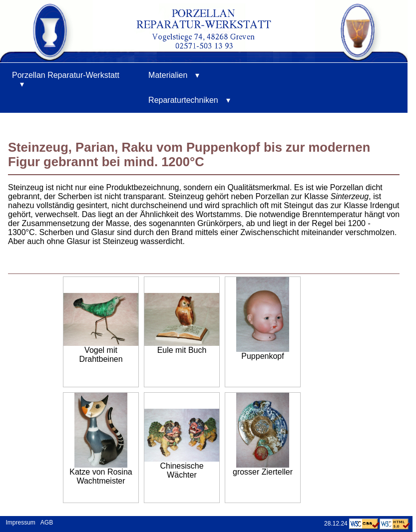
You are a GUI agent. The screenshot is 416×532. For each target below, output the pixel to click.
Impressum (19, 523)
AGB (47, 523)
